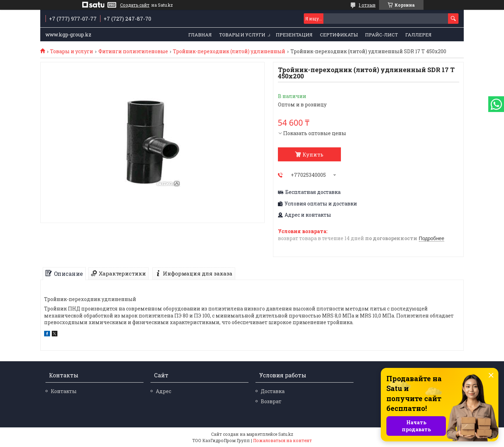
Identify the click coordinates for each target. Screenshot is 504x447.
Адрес (163, 391)
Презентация (294, 35)
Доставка (273, 391)
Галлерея (418, 35)
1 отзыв (367, 5)
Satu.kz (286, 434)
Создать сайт (135, 5)
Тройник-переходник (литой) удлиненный (229, 51)
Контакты (64, 391)
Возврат (271, 401)
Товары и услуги (242, 35)
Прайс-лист (381, 35)
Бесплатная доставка (313, 192)
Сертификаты (339, 35)
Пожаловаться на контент (282, 440)
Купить (313, 154)
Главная (200, 35)
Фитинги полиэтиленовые (133, 51)
